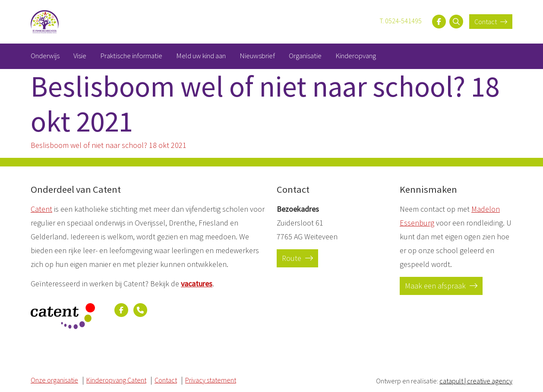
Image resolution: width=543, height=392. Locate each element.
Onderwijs (45, 56)
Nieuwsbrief (257, 56)
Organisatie (305, 56)
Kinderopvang (356, 56)
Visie (80, 56)
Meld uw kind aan (201, 56)
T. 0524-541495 (401, 21)
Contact (491, 22)
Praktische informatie (131, 56)
